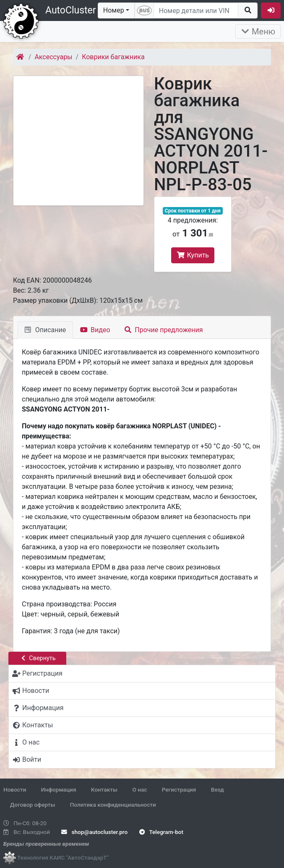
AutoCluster (71, 10)
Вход (218, 789)
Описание (45, 330)
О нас (139, 789)
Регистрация (179, 789)
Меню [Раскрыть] (258, 31)
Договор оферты (33, 805)
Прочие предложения (164, 330)
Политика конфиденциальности (113, 805)
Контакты (104, 789)
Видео (95, 330)
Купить (193, 255)
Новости (15, 789)
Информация (59, 789)
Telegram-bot (161, 832)
